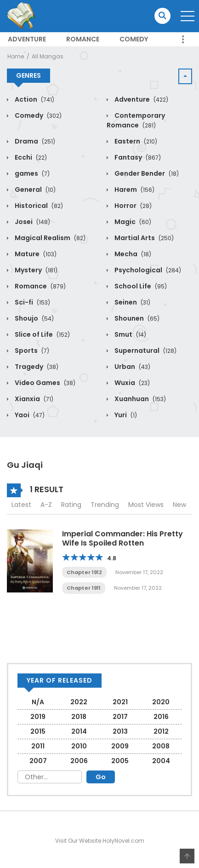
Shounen (136, 318)
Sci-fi (32, 302)
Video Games (44, 383)
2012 (161, 731)
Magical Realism (49, 238)
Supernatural (145, 351)
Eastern (135, 141)
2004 (161, 761)
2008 (161, 746)
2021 (120, 702)
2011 (38, 746)
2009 (120, 746)
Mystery (35, 270)
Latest (21, 505)
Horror (132, 206)
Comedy (134, 39)
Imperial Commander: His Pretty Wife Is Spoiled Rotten (122, 538)
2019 (38, 717)
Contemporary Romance (136, 120)
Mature (35, 254)
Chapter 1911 (84, 588)
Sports (31, 351)
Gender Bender (146, 173)
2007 (38, 761)
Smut (130, 334)
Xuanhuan (139, 399)
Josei (32, 222)
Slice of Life (42, 334)
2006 (79, 761)
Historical (38, 206)
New (179, 505)
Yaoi (29, 415)
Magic (132, 222)
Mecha (132, 254)
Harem (134, 190)
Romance (83, 39)
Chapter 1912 (84, 572)
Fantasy (137, 157)
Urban (132, 367)
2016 (161, 717)
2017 (120, 717)
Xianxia (33, 399)
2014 (79, 731)
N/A (38, 702)
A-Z (46, 505)
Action (34, 99)
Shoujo (34, 318)
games (31, 173)
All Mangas (48, 56)
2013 (120, 731)
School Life (140, 286)
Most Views (146, 505)
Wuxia (131, 383)
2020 (161, 702)
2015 (38, 731)
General (34, 190)
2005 (120, 761)
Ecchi (30, 157)
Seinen (132, 302)
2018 (79, 717)
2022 (79, 702)
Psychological (147, 270)
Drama (34, 141)
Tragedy (36, 367)
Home (16, 56)
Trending (105, 505)
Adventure (27, 39)
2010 (79, 746)
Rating (71, 505)
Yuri (125, 415)
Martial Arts (143, 238)
